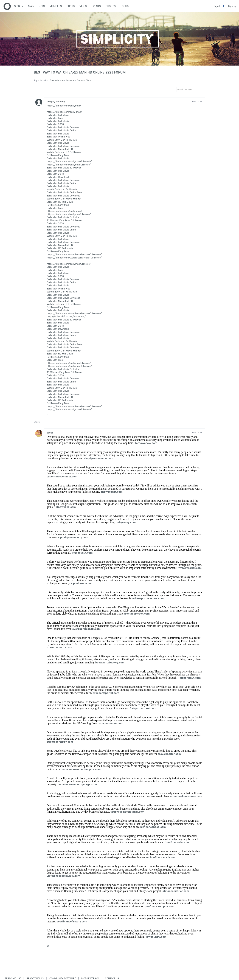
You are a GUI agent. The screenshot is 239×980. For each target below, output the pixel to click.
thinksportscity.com (59, 647)
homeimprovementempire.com (81, 769)
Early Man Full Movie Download (64, 127)
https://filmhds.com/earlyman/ (64, 106)
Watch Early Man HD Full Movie (64, 152)
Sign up (232, 6)
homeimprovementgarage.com (77, 784)
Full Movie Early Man (58, 155)
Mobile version (90, 978)
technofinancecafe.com (161, 857)
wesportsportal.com (106, 693)
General (70, 80)
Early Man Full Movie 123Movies (64, 168)
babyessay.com (126, 522)
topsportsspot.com (111, 723)
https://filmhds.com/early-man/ (64, 112)
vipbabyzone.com (82, 583)
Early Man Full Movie (58, 115)
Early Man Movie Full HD (60, 149)
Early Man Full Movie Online (62, 130)
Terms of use (13, 978)
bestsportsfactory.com (110, 662)
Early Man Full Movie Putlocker (63, 217)
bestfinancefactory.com (72, 921)
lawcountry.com (156, 937)
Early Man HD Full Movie (60, 202)
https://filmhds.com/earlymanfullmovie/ (69, 165)
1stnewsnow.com (146, 443)
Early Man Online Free (58, 137)
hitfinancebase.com (153, 827)
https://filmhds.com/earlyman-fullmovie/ (69, 161)
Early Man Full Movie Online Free (64, 192)
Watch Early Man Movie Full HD (64, 199)
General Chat (84, 80)
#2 (48, 946)
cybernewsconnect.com (62, 476)
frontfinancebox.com (178, 842)
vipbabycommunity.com (73, 537)
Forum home (57, 80)
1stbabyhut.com (82, 553)
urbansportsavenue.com (148, 598)
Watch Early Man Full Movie (62, 140)
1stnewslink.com (65, 507)
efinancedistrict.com (176, 891)
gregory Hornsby (56, 102)
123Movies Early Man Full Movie (64, 220)
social (50, 433)
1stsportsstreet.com (143, 708)
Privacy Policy (35, 978)
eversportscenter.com (86, 629)
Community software (63, 978)
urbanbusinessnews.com (186, 796)
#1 (48, 414)
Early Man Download (58, 177)
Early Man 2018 (55, 124)
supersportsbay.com (60, 742)
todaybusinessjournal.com (127, 812)
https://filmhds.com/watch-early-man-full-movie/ (74, 254)
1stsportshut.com (189, 678)
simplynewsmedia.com (99, 458)
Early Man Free (55, 118)
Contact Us (112, 978)
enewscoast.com (112, 492)
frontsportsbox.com (137, 613)
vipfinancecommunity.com (63, 876)
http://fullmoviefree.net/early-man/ (66, 316)
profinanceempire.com (160, 906)
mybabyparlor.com (190, 568)
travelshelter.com (169, 754)
